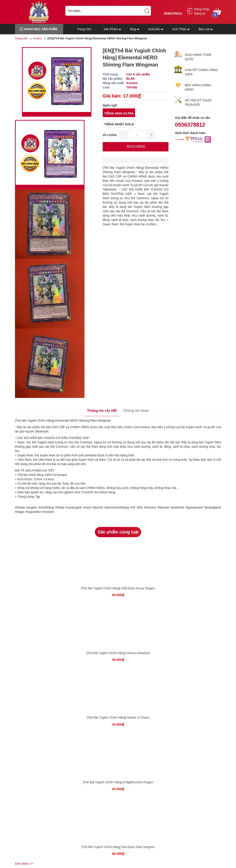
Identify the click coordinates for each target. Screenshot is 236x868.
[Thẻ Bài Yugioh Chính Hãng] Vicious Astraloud (118, 653)
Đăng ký (200, 13)
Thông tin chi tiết (102, 411)
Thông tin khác (136, 411)
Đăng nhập (202, 9)
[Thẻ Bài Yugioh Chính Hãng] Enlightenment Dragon (118, 782)
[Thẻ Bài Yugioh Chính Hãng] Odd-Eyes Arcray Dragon (118, 588)
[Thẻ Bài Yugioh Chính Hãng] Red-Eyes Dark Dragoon (118, 847)
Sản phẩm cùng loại (118, 532)
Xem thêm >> (24, 864)
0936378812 (172, 13)
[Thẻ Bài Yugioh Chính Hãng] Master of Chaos (118, 717)
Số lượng (110, 135)
